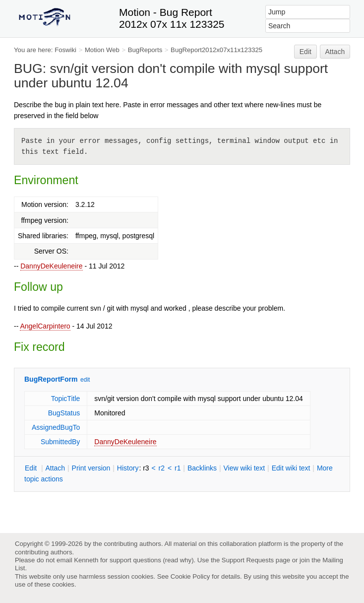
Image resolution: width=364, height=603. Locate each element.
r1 (178, 468)
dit (32, 468)
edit (85, 380)
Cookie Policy (190, 576)
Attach (335, 52)
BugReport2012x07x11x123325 (216, 50)
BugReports (145, 50)
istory (128, 468)
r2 (162, 468)
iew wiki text (244, 468)
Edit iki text (291, 468)
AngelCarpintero (45, 326)
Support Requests (248, 560)
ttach (55, 468)
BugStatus (64, 413)
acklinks (202, 468)
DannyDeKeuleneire (51, 266)
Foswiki (65, 50)
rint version (91, 468)
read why (178, 560)
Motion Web (102, 50)
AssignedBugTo (56, 427)
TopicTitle (66, 399)
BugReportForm (51, 379)
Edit (305, 52)
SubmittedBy (60, 442)
